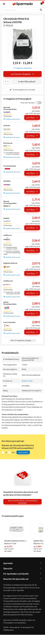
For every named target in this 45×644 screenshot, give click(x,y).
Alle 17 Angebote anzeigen (22, 340)
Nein (13, 452)
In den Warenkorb (27, 81)
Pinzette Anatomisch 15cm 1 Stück (16, 541)
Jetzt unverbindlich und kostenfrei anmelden (22, 502)
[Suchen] (40, 10)
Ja (6, 452)
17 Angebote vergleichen (23, 68)
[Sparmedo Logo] (23, 4)
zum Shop (32, 117)
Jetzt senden (23, 452)
